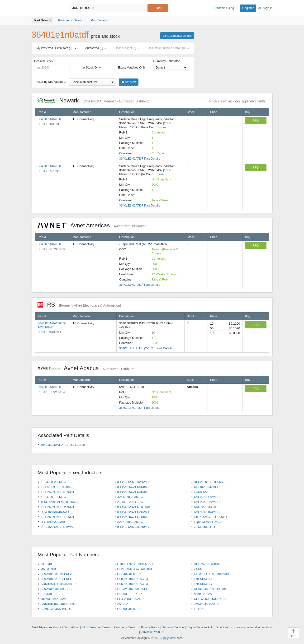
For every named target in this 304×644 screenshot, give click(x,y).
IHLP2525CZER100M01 (210, 517)
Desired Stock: (52, 65)
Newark (94, 100)
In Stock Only (89, 67)
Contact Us (60, 627)
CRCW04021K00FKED (56, 579)
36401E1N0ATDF (50, 119)
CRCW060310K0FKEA (56, 574)
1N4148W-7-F (203, 579)
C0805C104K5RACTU (133, 579)
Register (248, 8)
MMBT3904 (48, 569)
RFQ (256, 121)
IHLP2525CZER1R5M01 (134, 517)
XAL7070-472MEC (207, 497)
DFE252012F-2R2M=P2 (57, 527)
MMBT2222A (203, 594)
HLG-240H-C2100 (206, 564)
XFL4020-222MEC (53, 482)
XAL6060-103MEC (130, 497)
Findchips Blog (224, 8)
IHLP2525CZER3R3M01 (134, 492)
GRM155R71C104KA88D (58, 584)
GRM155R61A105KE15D (58, 604)
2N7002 (123, 604)
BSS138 (46, 594)
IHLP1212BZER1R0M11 (134, 527)
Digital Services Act (200, 627)
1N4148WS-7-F (204, 584)
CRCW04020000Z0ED (133, 589)
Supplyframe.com (171, 638)
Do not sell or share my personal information (244, 627)
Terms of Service (173, 627)
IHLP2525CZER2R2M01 (57, 517)
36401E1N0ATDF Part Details (140, 159)
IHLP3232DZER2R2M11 (134, 512)
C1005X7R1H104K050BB (135, 564)
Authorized (97, 48)
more (162, 127)
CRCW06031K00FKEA (210, 599)
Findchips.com (47, 8)
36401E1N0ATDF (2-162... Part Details (146, 348)
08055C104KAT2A (53, 599)
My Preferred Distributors (57, 48)
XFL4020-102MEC (53, 497)
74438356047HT (205, 527)
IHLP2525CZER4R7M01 (57, 492)
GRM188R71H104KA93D (211, 574)
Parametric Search (126, 627)
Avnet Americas (92, 225)
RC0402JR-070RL (130, 574)
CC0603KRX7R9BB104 (210, 589)
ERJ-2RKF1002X (129, 599)
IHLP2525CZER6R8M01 (134, 487)
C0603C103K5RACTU (56, 609)
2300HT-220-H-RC (130, 502)
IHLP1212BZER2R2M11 (134, 482)
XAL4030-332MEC (130, 522)
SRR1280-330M (205, 507)
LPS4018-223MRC (53, 522)
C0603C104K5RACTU (133, 584)
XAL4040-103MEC (207, 512)
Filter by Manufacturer (52, 82)
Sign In (268, 8)
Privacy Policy (150, 627)
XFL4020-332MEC (207, 487)
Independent (129, 48)
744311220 (202, 492)
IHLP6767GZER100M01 (57, 487)
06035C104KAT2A (207, 604)
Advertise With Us (153, 632)
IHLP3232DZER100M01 (134, 507)
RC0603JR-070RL (130, 609)
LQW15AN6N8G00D (55, 512)
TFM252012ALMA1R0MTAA (60, 502)
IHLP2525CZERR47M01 (57, 507)
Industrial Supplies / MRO (170, 48)
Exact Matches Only (129, 67)
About (75, 627)
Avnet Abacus (86, 368)
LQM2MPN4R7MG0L (209, 522)
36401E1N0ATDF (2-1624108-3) (63, 445)
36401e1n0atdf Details (177, 36)
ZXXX (198, 569)
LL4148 (199, 609)
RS (79, 305)
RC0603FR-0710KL (131, 594)
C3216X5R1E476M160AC (135, 569)
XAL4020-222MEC (207, 502)
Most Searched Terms (96, 627)
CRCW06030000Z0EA (56, 589)
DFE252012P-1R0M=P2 (211, 482)
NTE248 (46, 564)
